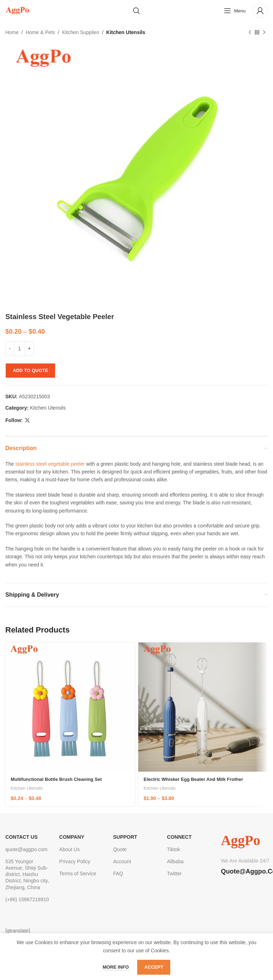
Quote (120, 849)
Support (125, 837)
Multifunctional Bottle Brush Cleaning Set (56, 779)
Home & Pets (40, 32)
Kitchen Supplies (81, 32)
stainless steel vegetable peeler (50, 464)
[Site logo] (17, 10)
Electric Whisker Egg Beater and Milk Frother (193, 779)
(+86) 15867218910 (27, 899)
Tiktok (174, 849)
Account (122, 861)
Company (72, 837)
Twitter (174, 874)
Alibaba (175, 861)
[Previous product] (250, 32)
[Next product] (264, 32)
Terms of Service (78, 874)
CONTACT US (22, 837)
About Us (70, 849)
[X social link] (27, 420)
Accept (154, 967)
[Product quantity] (20, 349)
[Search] (136, 11)
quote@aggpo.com (26, 849)
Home (12, 32)
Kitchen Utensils (126, 32)
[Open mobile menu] (235, 11)
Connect (179, 837)
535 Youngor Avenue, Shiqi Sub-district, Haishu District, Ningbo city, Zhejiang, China (27, 874)
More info (116, 967)
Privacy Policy (75, 861)
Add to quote (30, 370)
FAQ (118, 874)
